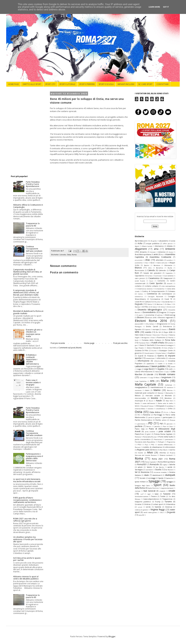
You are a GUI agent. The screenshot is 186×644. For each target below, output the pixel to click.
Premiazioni (158, 439)
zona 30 (141, 515)
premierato (169, 439)
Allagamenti (141, 249)
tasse (157, 494)
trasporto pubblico (143, 502)
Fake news (139, 335)
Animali (153, 252)
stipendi (162, 491)
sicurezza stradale (160, 472)
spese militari (140, 482)
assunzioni (139, 260)
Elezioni (141, 317)
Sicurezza (145, 472)
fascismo (156, 335)
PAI (139, 415)
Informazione (144, 361)
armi (156, 254)
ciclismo (138, 286)
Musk (151, 401)
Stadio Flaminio (153, 488)
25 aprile (154, 241)
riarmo (172, 450)
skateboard (157, 475)
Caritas (150, 276)
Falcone (149, 335)
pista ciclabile (150, 432)
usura (140, 507)
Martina (170, 390)
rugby (165, 465)
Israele (160, 364)
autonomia (139, 263)
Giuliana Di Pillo (142, 350)
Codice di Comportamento (153, 291)
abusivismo (164, 241)
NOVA (137, 406)
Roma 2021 (157, 459)
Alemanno (159, 246)
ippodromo (150, 364)
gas (136, 345)
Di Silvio (162, 307)
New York (169, 401)
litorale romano (167, 374)
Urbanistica (171, 504)
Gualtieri (172, 353)
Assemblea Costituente (160, 257)
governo (138, 353)
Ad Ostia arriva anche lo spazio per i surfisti (27, 559)
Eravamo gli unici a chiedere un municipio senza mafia (34, 333)
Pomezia (138, 437)
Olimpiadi (160, 406)
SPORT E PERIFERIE (87, 84)
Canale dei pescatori (152, 273)
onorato (151, 409)
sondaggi (152, 478)
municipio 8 (140, 401)
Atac (148, 260)
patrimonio (141, 424)
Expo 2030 (168, 332)
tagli (149, 494)
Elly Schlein (150, 324)
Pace (173, 412)
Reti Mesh (164, 450)
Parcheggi (158, 415)
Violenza (169, 507)
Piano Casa (140, 429)
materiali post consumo (145, 393)
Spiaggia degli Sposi (142, 485)
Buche (170, 268)
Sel (136, 472)
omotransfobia (140, 409)
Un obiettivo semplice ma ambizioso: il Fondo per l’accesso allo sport (28, 539)
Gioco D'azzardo (154, 348)
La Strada (169, 364)
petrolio (157, 426)
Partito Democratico (143, 420)
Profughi (161, 442)
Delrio (150, 304)
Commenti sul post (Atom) (70, 348)
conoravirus (139, 297)
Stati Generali (149, 491)
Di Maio (168, 304)
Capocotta (169, 273)
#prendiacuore (141, 241)
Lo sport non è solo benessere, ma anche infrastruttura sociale (27, 480)
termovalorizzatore (141, 496)
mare (147, 390)
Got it (166, 7)
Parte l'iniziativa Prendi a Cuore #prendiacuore (33, 184)
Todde (163, 496)
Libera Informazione (143, 371)
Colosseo (172, 291)
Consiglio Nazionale (155, 297)
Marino (157, 390)
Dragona (163, 312)
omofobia (170, 406)
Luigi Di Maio (154, 378)
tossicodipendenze (151, 499)
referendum (170, 447)
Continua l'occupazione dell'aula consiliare (34, 249)
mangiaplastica (141, 387)
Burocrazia (139, 270)
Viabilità (158, 507)
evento (148, 332)
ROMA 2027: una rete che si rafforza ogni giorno (25, 520)
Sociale (142, 478)
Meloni (138, 395)
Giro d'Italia (169, 348)
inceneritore (150, 358)
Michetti (168, 395)
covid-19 (138, 302)
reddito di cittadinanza (152, 447)
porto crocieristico (143, 439)
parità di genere (154, 417)
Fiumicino (161, 337)
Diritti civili (171, 307)
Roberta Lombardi (166, 455)
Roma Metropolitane (167, 462)
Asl (162, 255)
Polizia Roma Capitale (163, 434)
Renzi (155, 450)
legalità (161, 369)
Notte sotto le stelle (165, 403)
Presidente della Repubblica (145, 442)
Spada (161, 478)
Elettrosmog (170, 315)
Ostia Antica (155, 412)
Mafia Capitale (145, 384)
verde (148, 507)
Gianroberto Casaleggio (165, 345)
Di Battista (158, 304)
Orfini (170, 409)
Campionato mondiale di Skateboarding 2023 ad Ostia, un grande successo (28, 272)
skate (146, 475)
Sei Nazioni (169, 470)
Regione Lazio (143, 450)
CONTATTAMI (163, 84)
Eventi (164, 330)
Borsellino (160, 268)
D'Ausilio (157, 302)
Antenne (162, 252)
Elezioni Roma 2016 (151, 321)
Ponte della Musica (150, 437)
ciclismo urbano (152, 286)
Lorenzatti (143, 378)
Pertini (149, 426)
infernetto (161, 358)
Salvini (149, 467)
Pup (146, 445)
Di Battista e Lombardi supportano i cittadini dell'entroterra (32, 359)
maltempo (168, 385)
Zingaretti (171, 512)
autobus (170, 260)
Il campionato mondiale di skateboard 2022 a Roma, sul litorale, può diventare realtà (26, 293)
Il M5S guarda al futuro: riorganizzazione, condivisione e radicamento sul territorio (27, 500)
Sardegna (139, 470)
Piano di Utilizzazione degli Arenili (155, 430)
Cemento (161, 281)
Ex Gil (158, 332)
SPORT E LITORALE (67, 84)
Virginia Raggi (158, 509)
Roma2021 (142, 464)
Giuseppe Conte (166, 350)
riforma (163, 453)
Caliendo (162, 270)
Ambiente (170, 249)
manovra (170, 387)
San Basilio (160, 467)
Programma (171, 442)
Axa (146, 263)
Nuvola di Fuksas (147, 406)
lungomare (166, 377)
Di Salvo (154, 307)
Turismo (168, 502)
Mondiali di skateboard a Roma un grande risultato (28, 312)
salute (140, 467)
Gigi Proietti (139, 348)
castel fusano (140, 281)
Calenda (151, 270)
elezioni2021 (139, 324)
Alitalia (170, 246)
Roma (74, 255)
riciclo (140, 453)
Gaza (142, 345)
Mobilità (155, 398)
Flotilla (171, 338)
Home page (89, 343)
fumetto (170, 343)
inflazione (172, 358)
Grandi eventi (149, 353)
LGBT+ (171, 369)
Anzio (171, 252)
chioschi (170, 284)
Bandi (153, 263)
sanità (170, 467)
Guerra (161, 356)
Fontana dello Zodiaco (152, 340)
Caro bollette (169, 276)
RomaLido (155, 464)
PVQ (153, 445)
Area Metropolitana (143, 254)
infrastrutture (159, 361)
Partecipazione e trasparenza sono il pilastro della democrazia (34, 457)
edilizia (160, 315)
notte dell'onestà (149, 403)
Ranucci (138, 447)
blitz (150, 268)
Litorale (63, 255)
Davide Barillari (168, 302)
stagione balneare (167, 488)
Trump (158, 502)
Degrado (139, 304)
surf (142, 494)
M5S (152, 381)
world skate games (150, 512)
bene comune (162, 263)
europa (156, 329)
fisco (153, 338)
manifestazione (157, 387)
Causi (151, 281)
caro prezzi (140, 278)
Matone (160, 393)
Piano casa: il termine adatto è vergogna (33, 382)
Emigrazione (162, 324)
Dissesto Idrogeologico (150, 310)
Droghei (172, 312)
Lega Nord (149, 369)
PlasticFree (139, 434)
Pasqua (173, 420)
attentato (160, 260)
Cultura (147, 302)
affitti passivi (168, 244)
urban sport (158, 504)
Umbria (147, 504)
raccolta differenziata (165, 445)
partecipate (168, 417)
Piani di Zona (168, 426)
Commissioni (167, 294)
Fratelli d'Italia (158, 343)
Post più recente (58, 343)
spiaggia (170, 482)
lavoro (173, 367)
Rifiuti (150, 452)
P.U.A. (166, 412)
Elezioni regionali (166, 317)
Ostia (69, 255)
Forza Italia (170, 340)
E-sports (140, 315)
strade (172, 491)
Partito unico (161, 420)
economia (150, 315)
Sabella (172, 464)
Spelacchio (170, 478)
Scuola (158, 470)
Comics (140, 294)
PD (150, 423)
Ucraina (138, 504)
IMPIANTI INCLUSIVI (126, 84)
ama (156, 249)
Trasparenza (167, 499)
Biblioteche (168, 265)
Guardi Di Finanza (146, 356)
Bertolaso (157, 265)
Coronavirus (155, 299)
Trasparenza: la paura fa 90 (33, 225)
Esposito (138, 329)
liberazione (159, 372)
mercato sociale (153, 395)
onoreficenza (161, 409)
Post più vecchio (120, 343)
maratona (138, 390)
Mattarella (169, 393)
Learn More (154, 7)
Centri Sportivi (156, 283)
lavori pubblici (159, 366)
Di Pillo (145, 307)
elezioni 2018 (152, 318)
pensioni (170, 424)
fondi (137, 340)
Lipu (167, 372)
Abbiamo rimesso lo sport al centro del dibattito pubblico (26, 578)
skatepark (170, 475)
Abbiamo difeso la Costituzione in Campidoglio (28, 206)
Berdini (147, 265)
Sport (158, 485)
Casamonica (154, 278)
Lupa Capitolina (141, 381)
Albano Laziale (147, 246)
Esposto (147, 330)
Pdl (161, 424)
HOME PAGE (13, 84)
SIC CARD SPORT (145, 84)
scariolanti (149, 470)
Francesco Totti (144, 343)
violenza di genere (141, 510)
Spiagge (154, 481)
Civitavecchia (159, 289)
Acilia (140, 243)
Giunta (154, 351)
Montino (168, 398)
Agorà (137, 246)
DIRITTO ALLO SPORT (32, 84)
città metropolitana (168, 286)
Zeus (162, 512)
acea (173, 241)
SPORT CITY (50, 84)
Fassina (164, 335)
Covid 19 (168, 299)
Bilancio (138, 268)
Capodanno (140, 276)
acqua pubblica (153, 243)
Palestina (147, 415)
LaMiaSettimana (142, 366)
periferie (139, 426)
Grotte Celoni (161, 353)
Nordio (137, 403)
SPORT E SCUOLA (106, 84)
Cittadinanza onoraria (145, 289)
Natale (159, 401)
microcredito (140, 398)
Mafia (165, 381)
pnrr (149, 434)
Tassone (167, 494)
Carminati (158, 276)
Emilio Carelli (152, 326)
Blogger (112, 636)
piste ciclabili (165, 431)
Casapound (168, 278)
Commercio (152, 294)
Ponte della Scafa (166, 437)
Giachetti (150, 345)
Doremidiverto (149, 312)
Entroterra (167, 326)
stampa (137, 491)
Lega (139, 369)
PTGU (139, 445)
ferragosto (145, 338)
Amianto (143, 252)
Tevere (154, 496)
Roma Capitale (150, 462)
